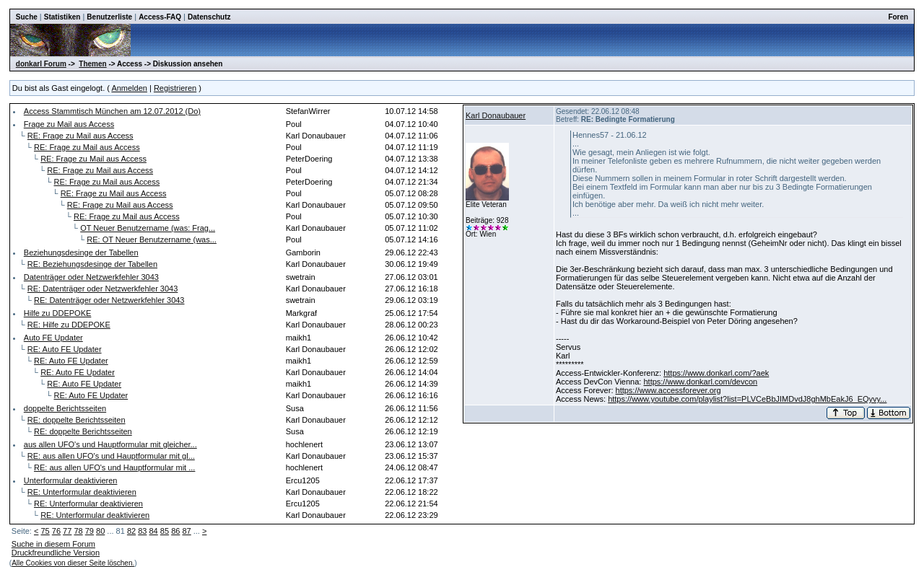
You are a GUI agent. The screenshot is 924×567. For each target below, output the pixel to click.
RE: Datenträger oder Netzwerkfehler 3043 (103, 289)
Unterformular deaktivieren (71, 480)
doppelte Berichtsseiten (65, 408)
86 (175, 531)
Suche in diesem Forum (53, 544)
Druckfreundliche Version (56, 553)
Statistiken (62, 17)
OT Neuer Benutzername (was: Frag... (148, 228)
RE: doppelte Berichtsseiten (77, 420)
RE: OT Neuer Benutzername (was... (152, 239)
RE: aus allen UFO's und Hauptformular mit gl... (111, 456)
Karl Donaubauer (496, 115)
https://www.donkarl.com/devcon (700, 382)
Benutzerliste (109, 17)
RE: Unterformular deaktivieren (82, 492)
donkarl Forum (41, 64)
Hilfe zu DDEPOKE (58, 313)
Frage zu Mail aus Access (69, 124)
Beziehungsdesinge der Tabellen (81, 252)
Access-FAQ (160, 17)
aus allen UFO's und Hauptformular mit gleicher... (110, 444)
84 (154, 531)
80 (100, 531)
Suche (27, 17)
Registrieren (175, 88)
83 (142, 531)
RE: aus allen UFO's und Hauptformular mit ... (114, 467)
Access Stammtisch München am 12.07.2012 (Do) (112, 111)
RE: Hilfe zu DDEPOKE (69, 325)
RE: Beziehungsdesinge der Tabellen (92, 264)
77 (67, 531)
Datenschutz (209, 17)
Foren (898, 17)
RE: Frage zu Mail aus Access (80, 136)
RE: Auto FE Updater (65, 349)
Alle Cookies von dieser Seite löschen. (73, 563)
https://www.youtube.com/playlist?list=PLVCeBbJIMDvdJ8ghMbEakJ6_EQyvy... (747, 399)
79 (90, 531)
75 (45, 531)
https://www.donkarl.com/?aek (716, 373)
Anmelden (129, 88)
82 (131, 531)
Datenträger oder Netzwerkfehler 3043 (91, 277)
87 (186, 531)
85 (165, 531)
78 (78, 531)
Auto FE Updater (53, 338)
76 (56, 531)
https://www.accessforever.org (668, 390)
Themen (92, 64)
